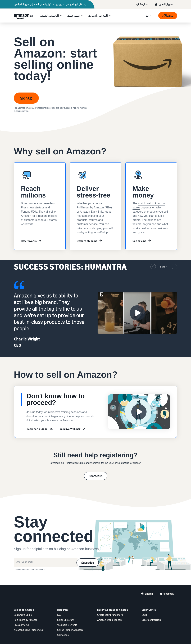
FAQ (59, 615)
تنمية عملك (73, 16)
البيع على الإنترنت (98, 16)
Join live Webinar (70, 429)
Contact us (96, 476)
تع (147, 16)
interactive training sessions (64, 412)
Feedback (168, 594)
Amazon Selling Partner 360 (29, 630)
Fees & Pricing (21, 625)
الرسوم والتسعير (49, 16)
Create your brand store (110, 615)
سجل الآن (168, 16)
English (144, 4)
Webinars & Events (67, 625)
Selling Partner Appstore (70, 630)
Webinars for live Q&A (102, 463)
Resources (63, 610)
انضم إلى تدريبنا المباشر (27, 4)
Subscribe (88, 563)
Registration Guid (74, 463)
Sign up (26, 98)
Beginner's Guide (37, 429)
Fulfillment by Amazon (26, 620)
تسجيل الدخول (166, 4)
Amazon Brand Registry (110, 620)
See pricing (139, 241)
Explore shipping (87, 241)
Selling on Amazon (24, 610)
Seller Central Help (151, 620)
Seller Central (149, 610)
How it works (29, 241)
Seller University (66, 620)
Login (145, 615)
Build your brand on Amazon (113, 610)
